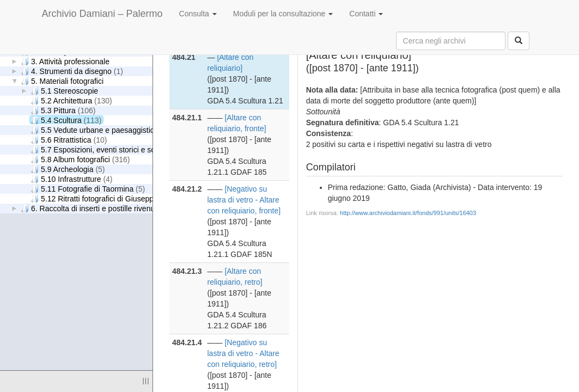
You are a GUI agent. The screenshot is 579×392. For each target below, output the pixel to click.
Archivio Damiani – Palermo (102, 14)
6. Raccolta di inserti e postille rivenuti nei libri (103, 208)
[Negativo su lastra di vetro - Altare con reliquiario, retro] (243, 353)
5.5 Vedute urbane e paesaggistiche (102, 130)
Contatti (366, 14)
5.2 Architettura (71, 100)
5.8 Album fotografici (80, 159)
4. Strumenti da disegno (72, 71)
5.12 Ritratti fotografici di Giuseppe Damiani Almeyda (133, 198)
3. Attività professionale (65, 61)
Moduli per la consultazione (283, 14)
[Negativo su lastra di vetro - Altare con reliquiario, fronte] (244, 200)
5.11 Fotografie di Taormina (88, 189)
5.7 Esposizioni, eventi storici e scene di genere (124, 149)
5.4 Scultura (66, 120)
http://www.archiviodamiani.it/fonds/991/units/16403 (408, 213)
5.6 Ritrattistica (69, 140)
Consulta (198, 14)
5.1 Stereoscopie (64, 91)
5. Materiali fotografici (62, 81)
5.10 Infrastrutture (72, 179)
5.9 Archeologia (68, 169)
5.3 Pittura (63, 110)
